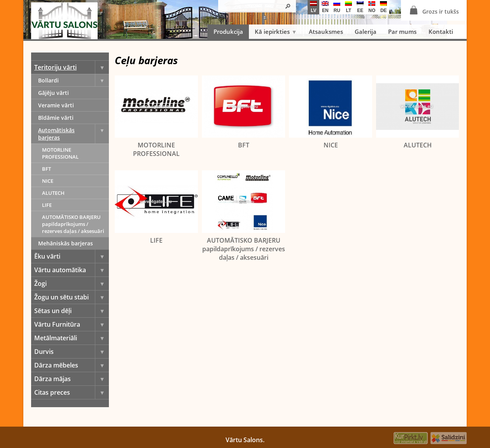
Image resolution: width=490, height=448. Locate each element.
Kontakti (441, 31)
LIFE (47, 205)
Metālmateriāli (72, 338)
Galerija (366, 31)
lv (313, 7)
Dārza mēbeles (72, 365)
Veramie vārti (56, 105)
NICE (48, 181)
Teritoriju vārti (72, 67)
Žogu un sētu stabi (72, 297)
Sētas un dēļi (72, 311)
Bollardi (73, 80)
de (383, 7)
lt (348, 7)
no (372, 7)
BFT (46, 169)
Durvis (72, 352)
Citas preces (72, 392)
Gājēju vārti (53, 93)
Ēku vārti (72, 256)
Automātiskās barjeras (73, 134)
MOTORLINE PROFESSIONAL (60, 153)
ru (337, 7)
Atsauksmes (326, 31)
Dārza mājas (72, 379)
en (325, 7)
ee (360, 7)
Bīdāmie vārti (56, 118)
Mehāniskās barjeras (66, 243)
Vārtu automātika (72, 270)
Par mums (402, 31)
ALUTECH (53, 193)
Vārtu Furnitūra (72, 324)
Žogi (72, 283)
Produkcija (228, 31)
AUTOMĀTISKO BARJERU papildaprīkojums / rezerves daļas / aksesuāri (73, 224)
